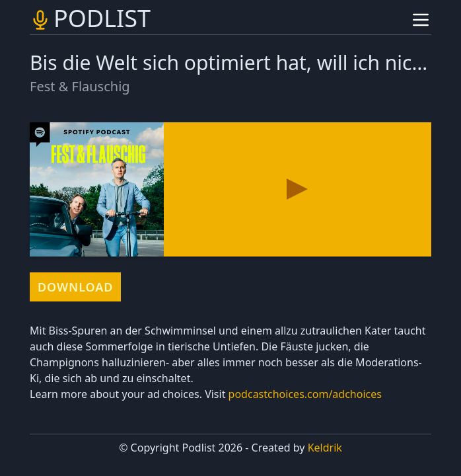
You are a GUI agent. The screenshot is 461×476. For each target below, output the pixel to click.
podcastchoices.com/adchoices (305, 394)
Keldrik (325, 448)
